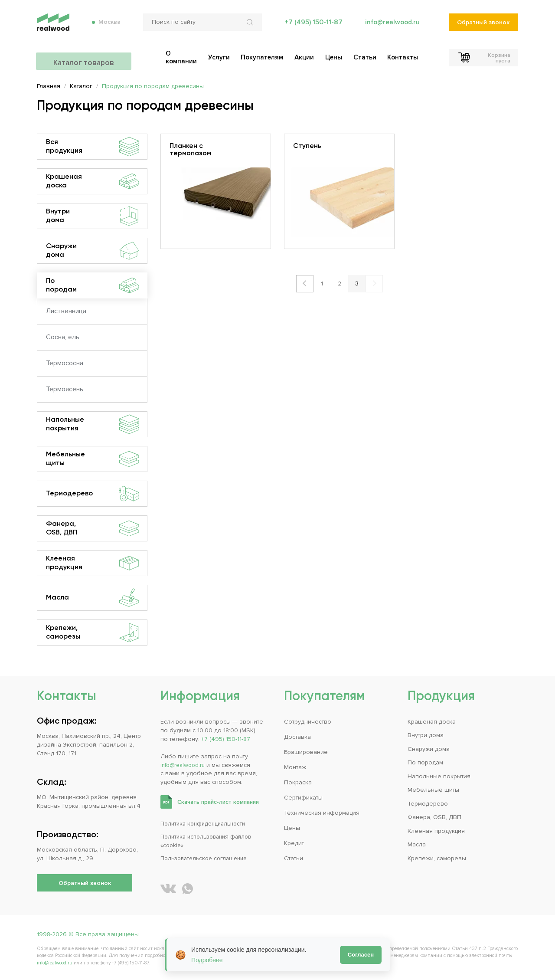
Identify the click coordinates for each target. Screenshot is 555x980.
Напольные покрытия (93, 424)
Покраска (298, 782)
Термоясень (65, 389)
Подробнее (207, 960)
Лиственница (66, 311)
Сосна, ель (63, 337)
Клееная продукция (93, 563)
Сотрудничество (308, 722)
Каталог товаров (85, 56)
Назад (305, 284)
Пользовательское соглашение (207, 858)
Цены (292, 828)
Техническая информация (322, 813)
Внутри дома (93, 216)
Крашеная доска (93, 181)
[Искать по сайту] (250, 26)
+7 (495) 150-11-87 (312, 26)
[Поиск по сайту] (201, 26)
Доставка (297, 737)
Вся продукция (93, 147)
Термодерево (93, 494)
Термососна (65, 363)
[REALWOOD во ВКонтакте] (168, 889)
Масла (93, 598)
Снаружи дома (93, 251)
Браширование (306, 752)
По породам (93, 285)
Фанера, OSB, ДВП (93, 528)
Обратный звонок (483, 26)
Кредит (294, 843)
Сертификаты (303, 798)
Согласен (361, 955)
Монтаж (295, 767)
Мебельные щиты (93, 459)
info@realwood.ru (391, 26)
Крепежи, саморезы (93, 633)
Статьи (294, 858)
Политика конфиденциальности (206, 824)
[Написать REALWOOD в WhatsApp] (188, 889)
